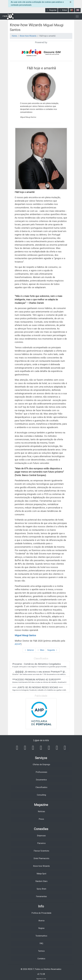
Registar (51, 10)
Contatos (41, 959)
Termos (41, 951)
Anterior (29, 650)
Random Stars (41, 881)
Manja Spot (41, 874)
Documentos (41, 780)
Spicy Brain (41, 889)
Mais (41, 650)
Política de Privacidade (41, 913)
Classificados (41, 787)
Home (14, 36)
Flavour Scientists (41, 851)
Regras (41, 928)
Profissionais (41, 772)
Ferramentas (41, 896)
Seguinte (53, 650)
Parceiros (41, 843)
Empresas (41, 836)
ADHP (18, 644)
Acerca (41, 921)
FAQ (41, 943)
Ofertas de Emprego (41, 764)
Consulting (41, 795)
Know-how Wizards (28, 36)
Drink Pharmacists (41, 858)
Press (41, 819)
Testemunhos (41, 936)
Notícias (41, 811)
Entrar (63, 10)
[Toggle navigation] (77, 16)
